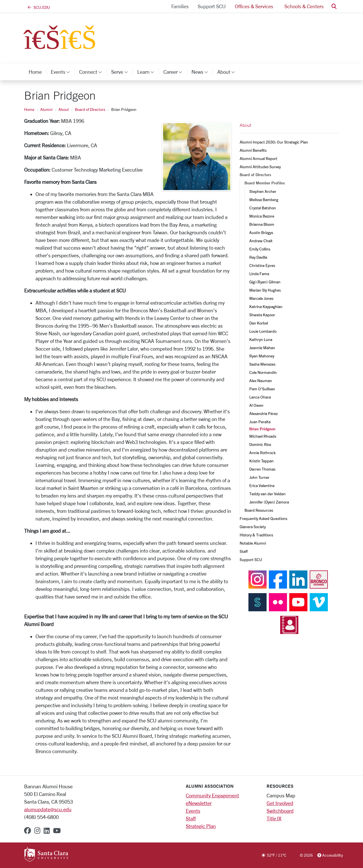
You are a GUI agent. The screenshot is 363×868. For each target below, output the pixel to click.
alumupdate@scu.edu (48, 809)
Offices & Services (254, 6)
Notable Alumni (253, 543)
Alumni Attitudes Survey (260, 167)
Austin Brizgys (261, 232)
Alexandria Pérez (263, 413)
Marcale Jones (261, 298)
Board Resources (259, 510)
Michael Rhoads (263, 436)
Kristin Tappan (261, 461)
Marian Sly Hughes (265, 290)
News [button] (202, 72)
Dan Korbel (259, 323)
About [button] (228, 72)
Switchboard (280, 811)
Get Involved (280, 803)
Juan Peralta (260, 422)
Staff (244, 551)
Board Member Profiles (265, 183)
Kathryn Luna (261, 339)
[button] (334, 6)
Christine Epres (262, 265)
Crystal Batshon (263, 208)
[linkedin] (47, 831)
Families (180, 6)
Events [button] (63, 72)
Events (193, 811)
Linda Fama (259, 274)
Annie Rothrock (262, 453)
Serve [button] (122, 72)
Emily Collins (260, 249)
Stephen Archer (263, 191)
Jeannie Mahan (262, 348)
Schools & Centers (304, 6)
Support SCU (212, 6)
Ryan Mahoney (262, 356)
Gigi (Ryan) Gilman (265, 282)
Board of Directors (90, 109)
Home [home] (35, 72)
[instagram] (37, 831)
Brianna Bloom (262, 224)
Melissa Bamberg (264, 200)
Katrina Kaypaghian (266, 306)
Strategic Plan (201, 826)
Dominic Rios (260, 444)
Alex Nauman (261, 381)
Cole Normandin (263, 372)
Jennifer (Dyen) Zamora (269, 502)
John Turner (259, 477)
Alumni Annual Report (258, 158)
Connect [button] (93, 72)
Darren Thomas (262, 469)
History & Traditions (256, 535)
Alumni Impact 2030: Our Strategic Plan (274, 142)
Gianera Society (253, 527)
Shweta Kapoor (262, 315)
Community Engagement (212, 795)
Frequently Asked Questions (263, 518)
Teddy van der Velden (267, 494)
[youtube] (57, 831)
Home (29, 109)
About (64, 109)
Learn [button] (148, 72)
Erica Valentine (262, 485)
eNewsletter (199, 803)
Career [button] (175, 72)
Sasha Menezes (262, 364)
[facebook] (28, 831)
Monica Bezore (262, 216)
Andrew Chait (261, 241)
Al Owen (256, 405)
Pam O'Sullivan (262, 389)
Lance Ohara (260, 397)
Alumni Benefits (253, 150)
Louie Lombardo (263, 331)
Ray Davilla (258, 257)
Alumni (46, 109)
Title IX (274, 818)
